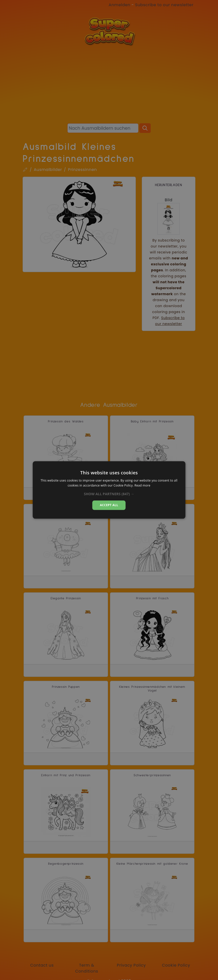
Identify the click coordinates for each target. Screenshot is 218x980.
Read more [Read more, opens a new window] (143, 486)
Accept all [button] (109, 505)
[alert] (109, 490)
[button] (109, 494)
